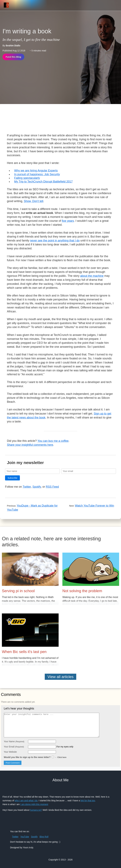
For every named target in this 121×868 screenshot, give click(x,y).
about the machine (92, 276)
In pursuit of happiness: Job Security (37, 174)
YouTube (25, 837)
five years (68, 221)
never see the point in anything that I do (55, 241)
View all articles (61, 677)
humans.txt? (36, 810)
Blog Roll (44, 837)
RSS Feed (52, 487)
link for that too (88, 801)
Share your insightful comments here (30, 445)
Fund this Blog (13, 57)
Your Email (14, 747)
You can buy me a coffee (53, 441)
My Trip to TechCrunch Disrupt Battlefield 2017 (43, 182)
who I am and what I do (26, 801)
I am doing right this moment (34, 804)
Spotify (37, 487)
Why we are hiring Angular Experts (36, 171)
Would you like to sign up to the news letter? (35, 757)
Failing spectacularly (27, 178)
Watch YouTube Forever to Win (94, 506)
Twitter (27, 487)
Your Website (10, 752)
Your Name (14, 741)
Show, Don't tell (34, 201)
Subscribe (12, 478)
